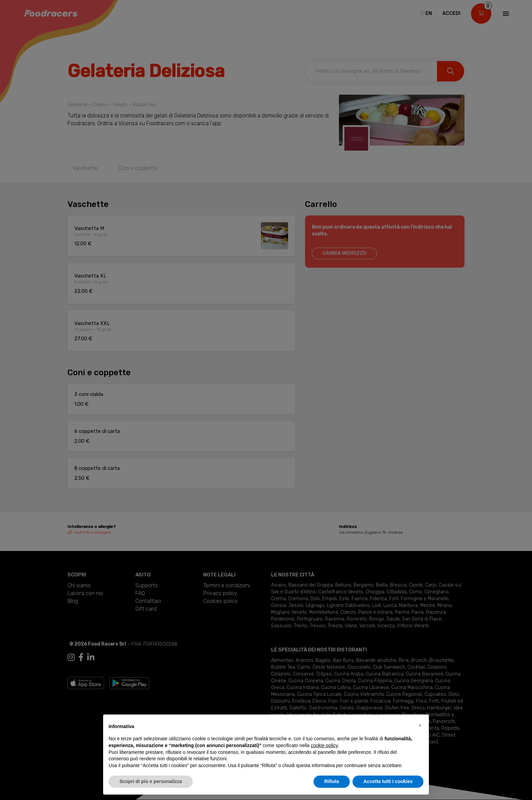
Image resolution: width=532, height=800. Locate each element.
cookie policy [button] (324, 745)
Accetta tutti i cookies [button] (388, 781)
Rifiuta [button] (332, 781)
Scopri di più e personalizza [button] (151, 781)
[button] (420, 725)
